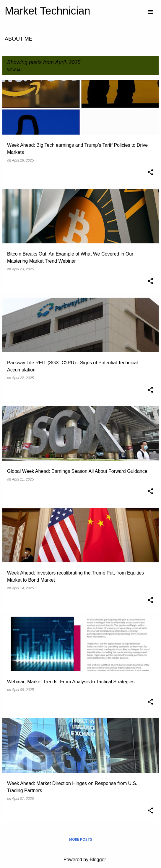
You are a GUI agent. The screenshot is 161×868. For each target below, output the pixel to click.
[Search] (139, 12)
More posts (81, 839)
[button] (150, 173)
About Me (19, 39)
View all (15, 70)
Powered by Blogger (80, 860)
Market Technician (47, 11)
